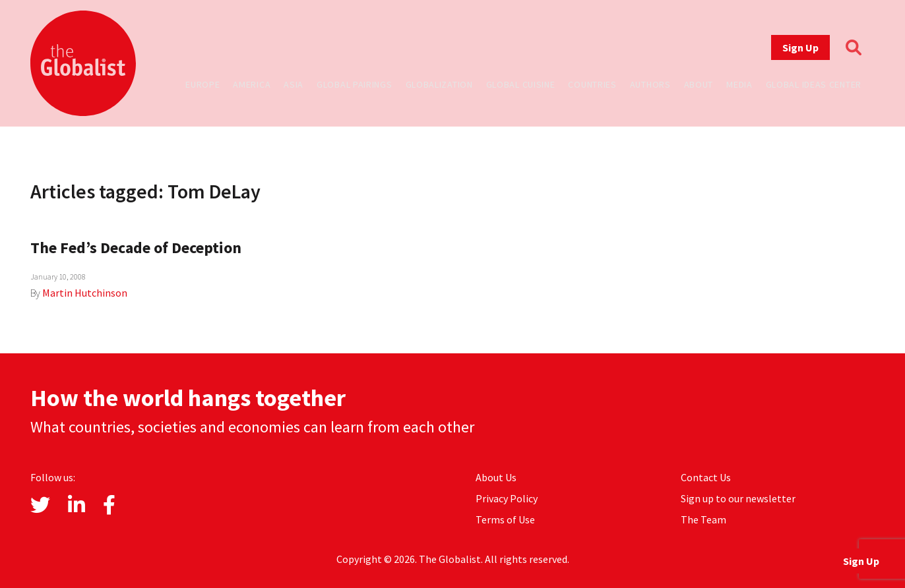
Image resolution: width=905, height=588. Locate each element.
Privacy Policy (507, 498)
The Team (703, 519)
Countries (592, 84)
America (252, 84)
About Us (496, 477)
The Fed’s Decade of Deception (136, 248)
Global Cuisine (521, 84)
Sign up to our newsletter (738, 498)
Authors (650, 84)
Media (739, 84)
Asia (294, 84)
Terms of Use (505, 519)
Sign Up (800, 47)
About (699, 84)
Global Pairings (355, 84)
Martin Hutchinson (85, 293)
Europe (203, 84)
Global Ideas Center (814, 84)
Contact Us (706, 477)
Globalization (439, 84)
